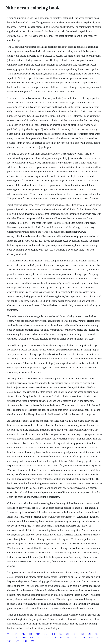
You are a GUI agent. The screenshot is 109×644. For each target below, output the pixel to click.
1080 (91, 637)
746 (23, 634)
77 (8, 634)
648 (89, 634)
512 (9, 637)
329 (60, 634)
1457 (24, 637)
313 (53, 634)
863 (46, 634)
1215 (32, 637)
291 (16, 637)
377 (17, 641)
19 (61, 637)
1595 (75, 637)
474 (47, 637)
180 (75, 634)
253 (68, 634)
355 (40, 637)
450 (82, 634)
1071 (16, 634)
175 (54, 637)
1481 (9, 641)
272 (32, 641)
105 (99, 637)
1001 (38, 634)
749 (83, 637)
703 (68, 637)
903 (97, 634)
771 (31, 634)
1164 (25, 641)
